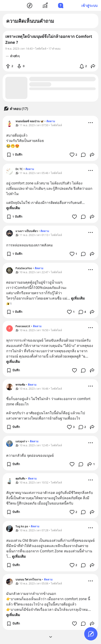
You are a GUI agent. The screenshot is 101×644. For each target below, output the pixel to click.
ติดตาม (51, 121)
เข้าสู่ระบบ (89, 6)
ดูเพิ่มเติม (13, 208)
